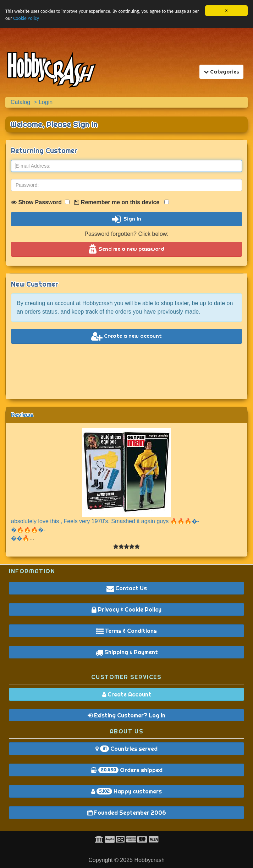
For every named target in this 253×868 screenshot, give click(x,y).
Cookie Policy (26, 18)
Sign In (127, 219)
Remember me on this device (121, 202)
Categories (223, 71)
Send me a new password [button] (126, 249)
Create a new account (126, 336)
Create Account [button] (127, 694)
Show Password (40, 202)
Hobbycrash (149, 860)
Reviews (22, 415)
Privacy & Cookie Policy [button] (126, 609)
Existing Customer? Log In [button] (126, 715)
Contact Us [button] (127, 588)
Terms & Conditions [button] (126, 631)
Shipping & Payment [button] (127, 652)
